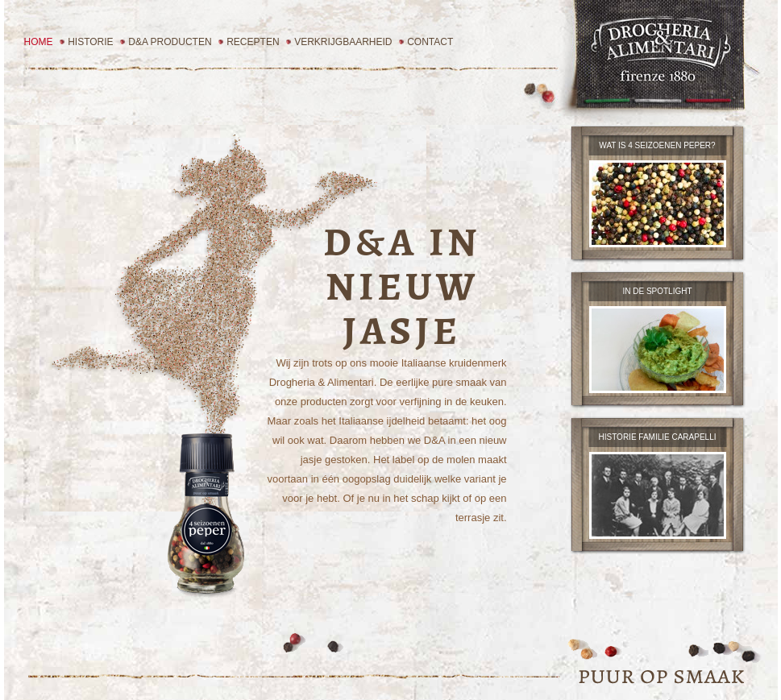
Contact (430, 42)
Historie (90, 42)
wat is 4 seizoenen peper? (657, 145)
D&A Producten (170, 42)
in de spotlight (657, 291)
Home (39, 42)
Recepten (253, 42)
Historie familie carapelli (658, 437)
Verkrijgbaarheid (343, 42)
